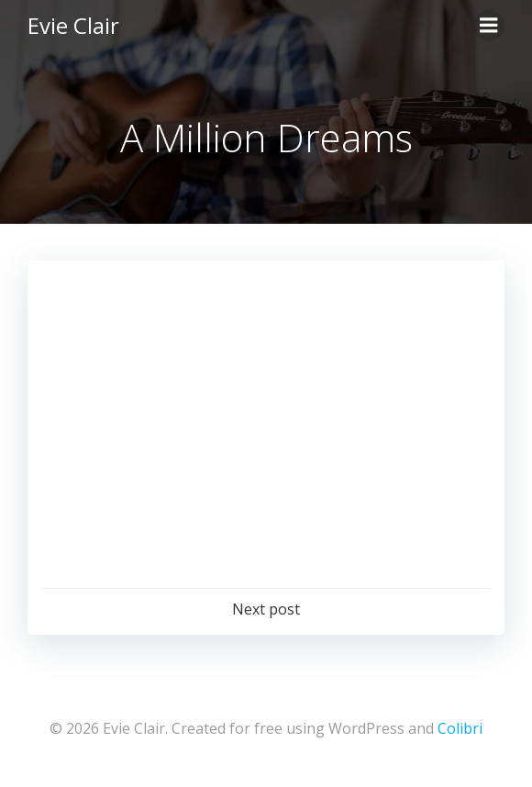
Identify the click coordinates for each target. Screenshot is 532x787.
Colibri (460, 728)
